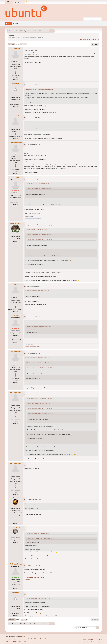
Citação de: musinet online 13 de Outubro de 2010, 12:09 (38, 183)
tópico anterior (84, 39)
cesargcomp (16, 527)
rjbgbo (16, 284)
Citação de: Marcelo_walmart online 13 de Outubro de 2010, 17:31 (40, 504)
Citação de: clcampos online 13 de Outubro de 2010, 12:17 (38, 229)
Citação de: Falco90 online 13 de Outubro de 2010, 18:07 (38, 533)
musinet (16, 116)
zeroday (16, 83)
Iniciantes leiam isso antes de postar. (35, 577)
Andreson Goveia (16, 564)
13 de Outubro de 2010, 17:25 (34, 353)
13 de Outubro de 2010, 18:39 (34, 529)
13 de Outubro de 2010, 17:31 (34, 465)
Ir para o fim (12, 44)
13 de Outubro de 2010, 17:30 (34, 394)
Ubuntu (37, 639)
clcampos (16, 177)
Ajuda (80, 642)
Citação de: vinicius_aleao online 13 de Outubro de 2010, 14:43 (39, 398)
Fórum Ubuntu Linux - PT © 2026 (92, 640)
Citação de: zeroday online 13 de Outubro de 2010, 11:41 (38, 122)
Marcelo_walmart (16, 48)
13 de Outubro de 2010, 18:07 (34, 500)
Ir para (74, 627)
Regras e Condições (88, 642)
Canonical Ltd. (44, 639)
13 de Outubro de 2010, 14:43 (34, 224)
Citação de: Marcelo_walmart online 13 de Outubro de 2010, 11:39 (40, 89)
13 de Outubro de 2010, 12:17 (34, 179)
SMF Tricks (22, 636)
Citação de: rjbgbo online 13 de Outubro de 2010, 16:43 (38, 321)
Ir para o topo (12, 620)
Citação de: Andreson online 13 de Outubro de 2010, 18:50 (38, 598)
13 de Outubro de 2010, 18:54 (34, 594)
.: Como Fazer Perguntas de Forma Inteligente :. (33, 218)
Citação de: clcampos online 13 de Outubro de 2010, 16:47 (38, 358)
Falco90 (16, 498)
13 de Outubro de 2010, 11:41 (34, 85)
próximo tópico (94, 39)
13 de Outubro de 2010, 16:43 (34, 286)
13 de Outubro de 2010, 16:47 (34, 317)
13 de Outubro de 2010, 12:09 (34, 118)
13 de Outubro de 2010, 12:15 (34, 144)
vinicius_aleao (16, 223)
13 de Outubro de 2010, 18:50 (34, 566)
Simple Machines (21, 641)
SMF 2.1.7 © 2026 (10, 641)
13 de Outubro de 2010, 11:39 (31, 50)
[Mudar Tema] (27, 2)
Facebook (27, 579)
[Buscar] (91, 19)
